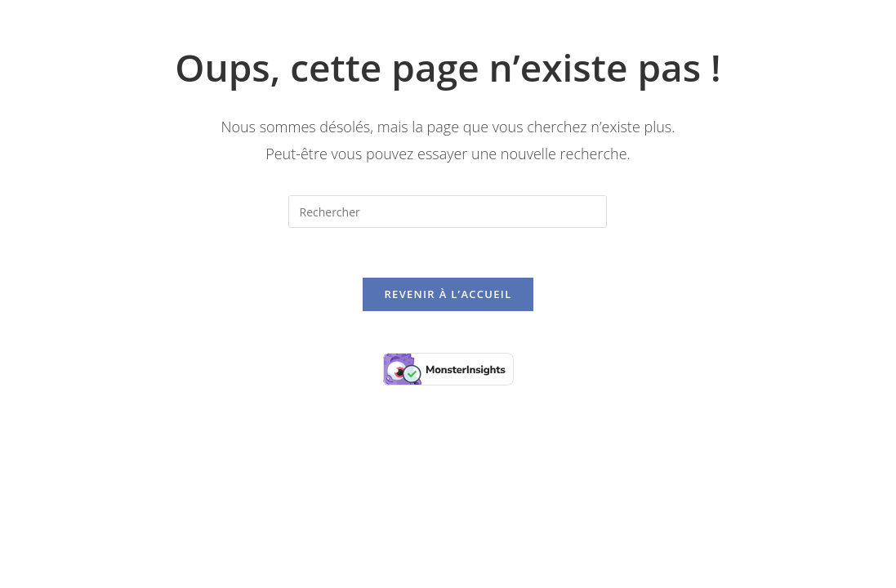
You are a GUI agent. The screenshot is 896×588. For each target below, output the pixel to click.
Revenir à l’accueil (448, 294)
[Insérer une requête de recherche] (448, 212)
